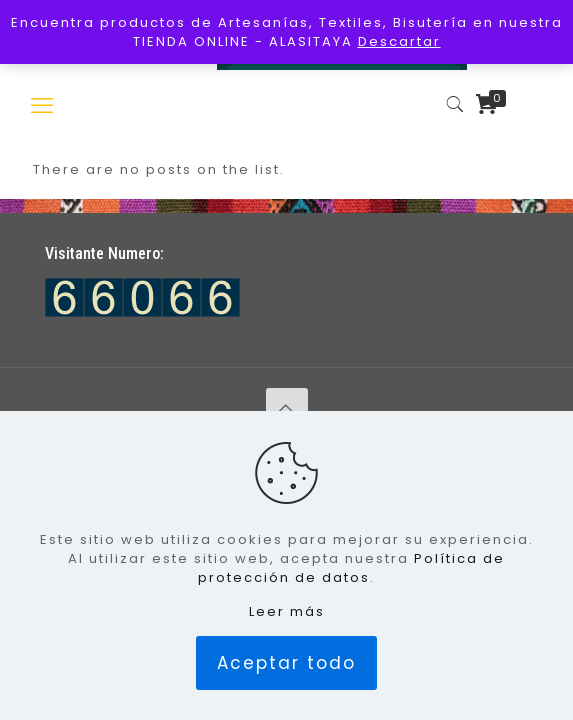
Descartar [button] (399, 41)
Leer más (287, 611)
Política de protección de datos (351, 568)
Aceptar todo (286, 663)
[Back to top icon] (287, 409)
